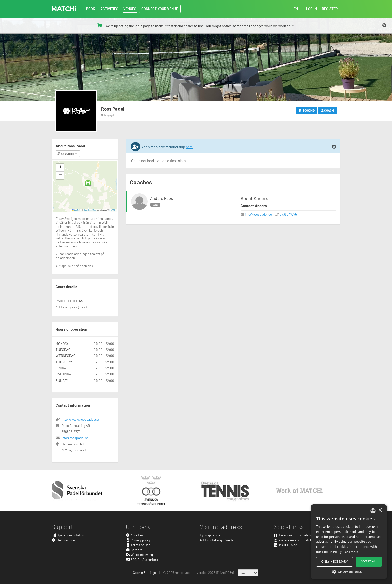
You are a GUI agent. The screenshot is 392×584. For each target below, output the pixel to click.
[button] (88, 183)
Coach (327, 110)
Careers (134, 550)
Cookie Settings (144, 572)
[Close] (384, 25)
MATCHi (64, 9)
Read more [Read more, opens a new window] (351, 552)
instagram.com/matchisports (298, 540)
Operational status (68, 535)
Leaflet (76, 210)
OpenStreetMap (90, 210)
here (189, 147)
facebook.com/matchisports (298, 535)
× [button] (380, 510)
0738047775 (288, 214)
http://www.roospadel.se (80, 419)
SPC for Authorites (142, 560)
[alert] (349, 542)
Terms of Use (138, 545)
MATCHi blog (286, 545)
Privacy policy (138, 540)
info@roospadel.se (258, 214)
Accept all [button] (369, 561)
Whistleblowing (140, 554)
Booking (307, 110)
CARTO (112, 210)
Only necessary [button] (335, 562)
